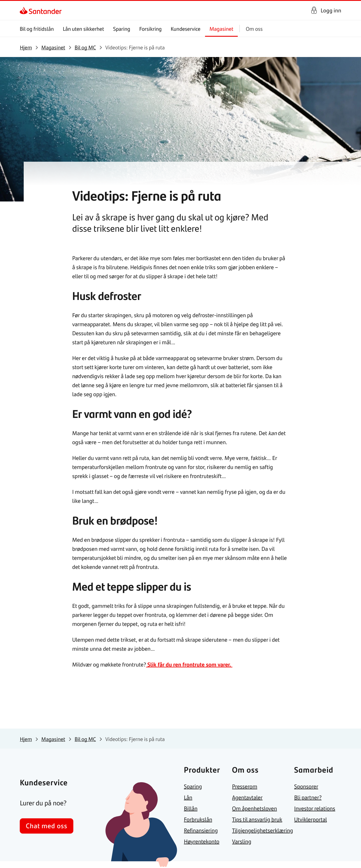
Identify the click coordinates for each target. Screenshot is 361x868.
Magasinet (222, 29)
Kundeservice (186, 29)
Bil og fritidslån (37, 29)
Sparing (122, 29)
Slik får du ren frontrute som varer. (189, 664)
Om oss (254, 29)
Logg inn (331, 10)
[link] (25, 10)
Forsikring (151, 29)
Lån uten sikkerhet (83, 29)
